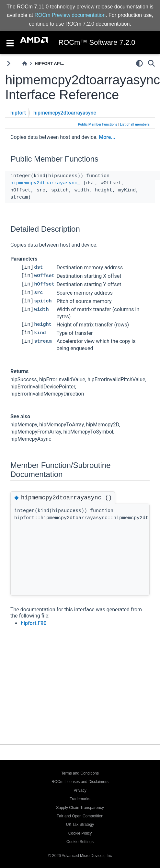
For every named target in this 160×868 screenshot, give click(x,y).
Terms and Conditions (80, 773)
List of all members (135, 124)
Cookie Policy (80, 833)
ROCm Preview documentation (70, 15)
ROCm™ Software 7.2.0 (97, 43)
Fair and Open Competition (80, 816)
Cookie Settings (80, 842)
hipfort (18, 113)
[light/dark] (139, 63)
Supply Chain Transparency (80, 808)
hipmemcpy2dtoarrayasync (65, 113)
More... (107, 137)
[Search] (151, 63)
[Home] (25, 63)
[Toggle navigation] (10, 43)
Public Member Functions (98, 124)
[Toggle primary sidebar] (9, 63)
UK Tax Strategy (80, 825)
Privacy (80, 790)
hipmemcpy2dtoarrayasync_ (45, 183)
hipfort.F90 (34, 623)
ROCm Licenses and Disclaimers (80, 782)
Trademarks (80, 799)
